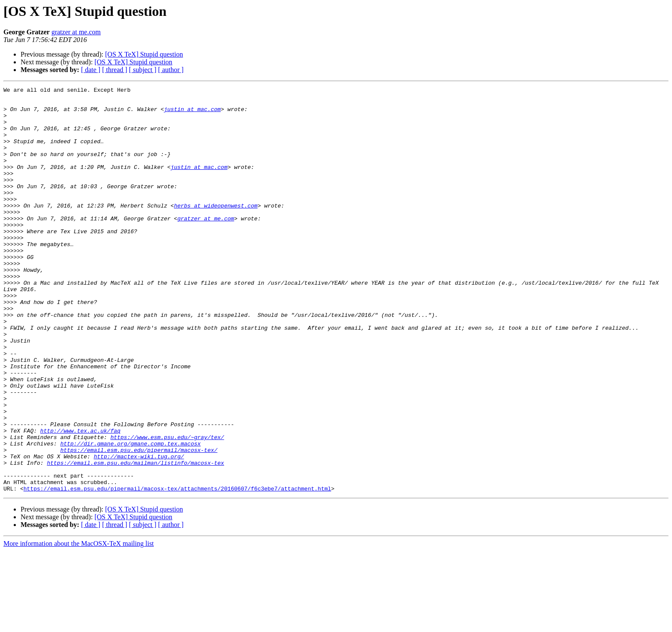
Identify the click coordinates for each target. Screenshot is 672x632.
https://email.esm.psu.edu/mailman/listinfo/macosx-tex (135, 539)
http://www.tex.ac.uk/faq (80, 500)
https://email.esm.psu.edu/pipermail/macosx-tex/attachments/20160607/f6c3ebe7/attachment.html (177, 569)
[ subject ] (143, 70)
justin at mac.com (192, 114)
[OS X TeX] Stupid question (144, 54)
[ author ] (171, 70)
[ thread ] (115, 70)
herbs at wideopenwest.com (216, 230)
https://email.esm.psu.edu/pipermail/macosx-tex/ (139, 523)
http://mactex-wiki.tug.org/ (139, 531)
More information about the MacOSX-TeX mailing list (79, 624)
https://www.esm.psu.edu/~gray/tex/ (167, 508)
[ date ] (91, 70)
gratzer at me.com (76, 32)
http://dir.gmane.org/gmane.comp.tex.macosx (131, 515)
